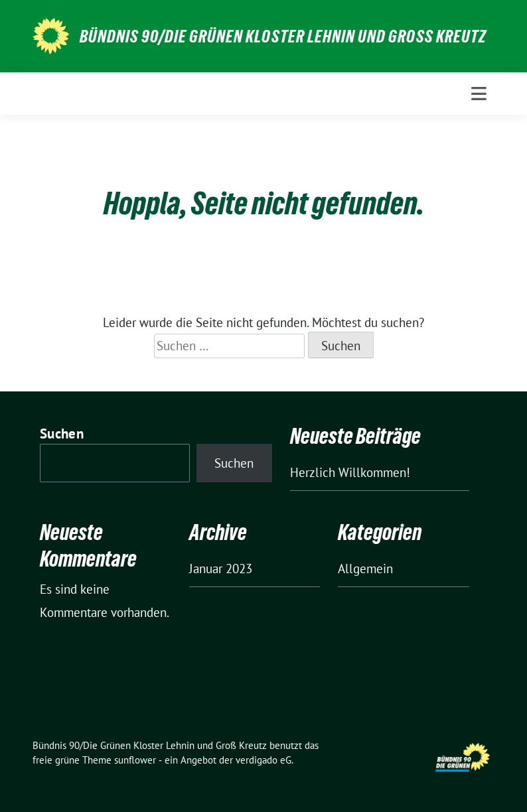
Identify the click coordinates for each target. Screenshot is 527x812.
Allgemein (365, 569)
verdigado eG (263, 760)
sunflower (135, 760)
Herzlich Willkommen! (350, 472)
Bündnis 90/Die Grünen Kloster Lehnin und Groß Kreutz (283, 36)
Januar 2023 (221, 569)
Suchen (62, 434)
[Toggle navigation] (479, 94)
